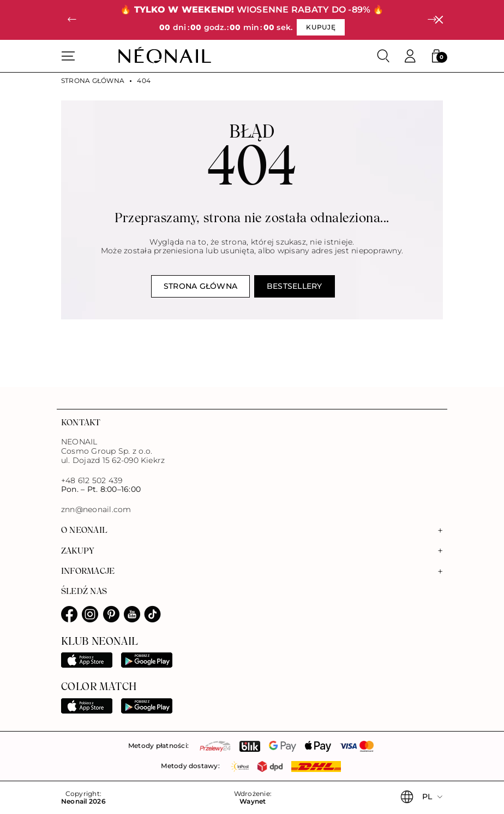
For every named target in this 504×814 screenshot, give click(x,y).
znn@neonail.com (96, 510)
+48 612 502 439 (92, 480)
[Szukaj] (383, 56)
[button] (72, 20)
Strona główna (93, 81)
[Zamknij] (439, 20)
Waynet (253, 801)
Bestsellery (295, 286)
